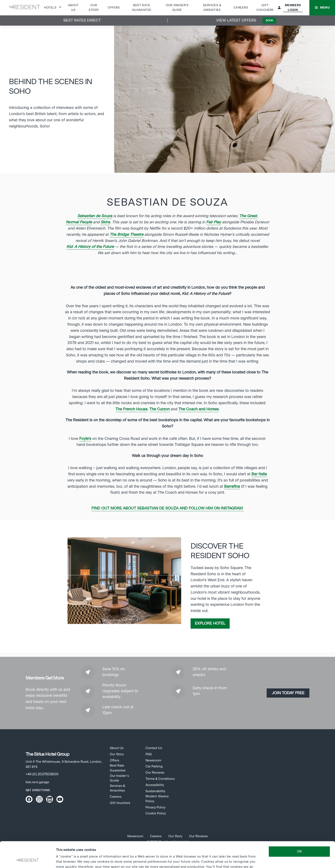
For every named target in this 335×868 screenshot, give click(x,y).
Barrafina (232, 487)
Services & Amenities (118, 788)
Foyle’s (85, 439)
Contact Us (154, 748)
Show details (65, 860)
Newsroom (153, 760)
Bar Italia (259, 474)
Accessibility (155, 785)
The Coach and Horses (199, 409)
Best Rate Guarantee (118, 768)
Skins (105, 222)
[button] (322, 8)
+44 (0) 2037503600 (42, 774)
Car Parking (154, 766)
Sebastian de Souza (95, 216)
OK (299, 827)
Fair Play (214, 222)
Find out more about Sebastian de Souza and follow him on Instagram (168, 508)
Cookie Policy (156, 813)
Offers (114, 8)
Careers (241, 8)
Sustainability (155, 791)
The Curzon (159, 409)
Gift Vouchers (120, 803)
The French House (131, 409)
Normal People (79, 222)
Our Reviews (155, 773)
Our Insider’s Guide (119, 778)
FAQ (149, 754)
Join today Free (288, 693)
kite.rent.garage (37, 782)
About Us (117, 748)
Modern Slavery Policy (157, 799)
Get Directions (38, 790)
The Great (248, 216)
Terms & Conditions (160, 779)
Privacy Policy (155, 807)
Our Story (117, 754)
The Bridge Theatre (126, 235)
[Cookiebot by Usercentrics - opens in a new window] (28, 860)
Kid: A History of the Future (90, 247)
